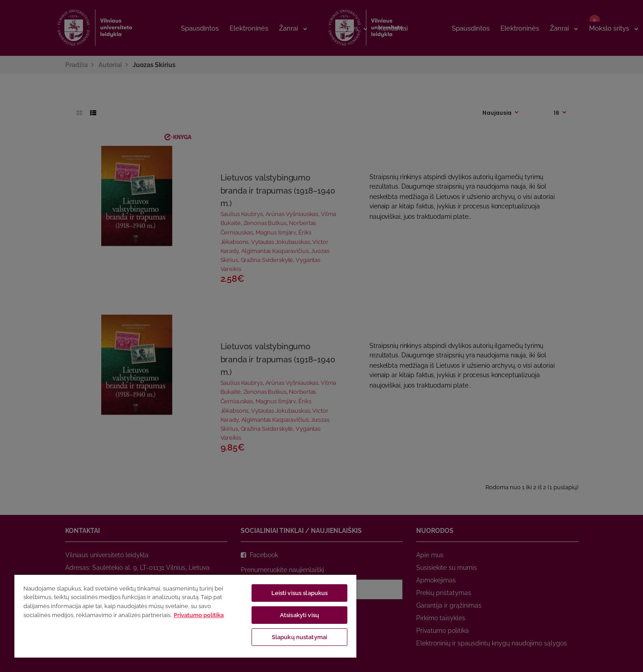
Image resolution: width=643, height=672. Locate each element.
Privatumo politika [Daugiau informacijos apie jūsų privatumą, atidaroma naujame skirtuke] (199, 615)
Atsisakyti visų (299, 615)
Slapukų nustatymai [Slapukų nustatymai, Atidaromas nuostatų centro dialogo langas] (299, 637)
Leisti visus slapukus (300, 593)
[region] (185, 616)
